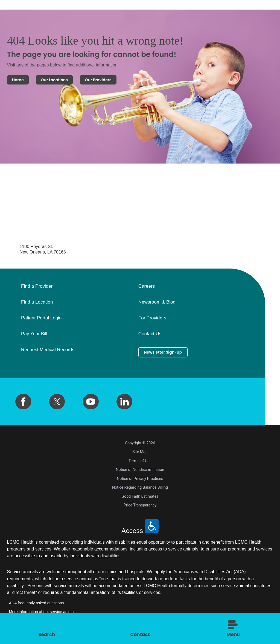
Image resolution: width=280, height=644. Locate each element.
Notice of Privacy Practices (140, 481)
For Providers (152, 320)
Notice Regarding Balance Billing (140, 490)
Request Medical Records (48, 352)
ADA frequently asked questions (37, 605)
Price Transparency (140, 508)
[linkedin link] (124, 404)
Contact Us (150, 336)
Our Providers (119, 81)
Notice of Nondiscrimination (140, 472)
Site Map (140, 454)
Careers (147, 289)
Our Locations (65, 81)
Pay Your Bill (34, 336)
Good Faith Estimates (140, 499)
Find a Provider (37, 289)
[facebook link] (23, 404)
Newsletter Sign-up (169, 356)
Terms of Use (140, 463)
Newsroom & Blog (157, 305)
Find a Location (37, 305)
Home (21, 81)
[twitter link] (57, 404)
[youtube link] (91, 404)
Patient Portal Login (41, 320)
